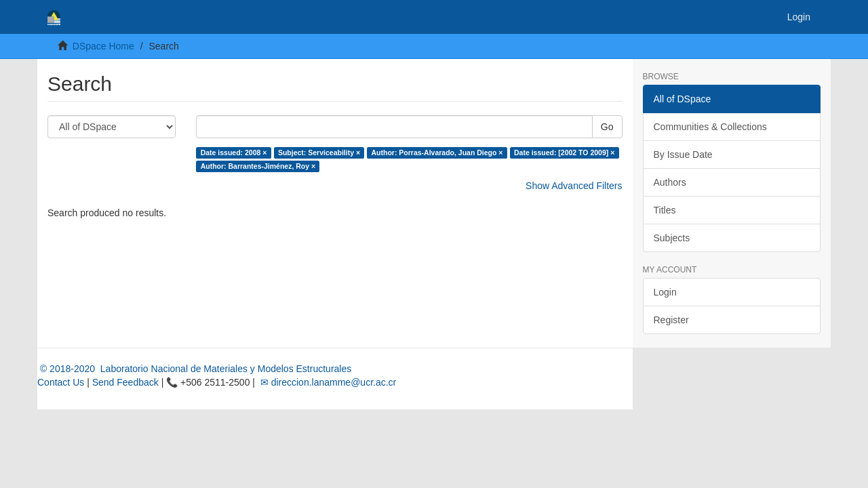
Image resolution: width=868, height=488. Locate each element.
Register (671, 320)
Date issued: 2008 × (234, 152)
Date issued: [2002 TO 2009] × (564, 152)
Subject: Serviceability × (319, 152)
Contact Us (61, 382)
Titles (665, 210)
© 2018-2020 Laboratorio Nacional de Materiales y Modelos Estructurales (194, 369)
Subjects (672, 238)
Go (607, 127)
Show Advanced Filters (574, 186)
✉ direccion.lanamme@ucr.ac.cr (327, 382)
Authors (670, 182)
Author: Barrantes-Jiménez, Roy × (258, 166)
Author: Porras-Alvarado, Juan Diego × (437, 152)
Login (665, 292)
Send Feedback (125, 382)
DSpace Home (103, 46)
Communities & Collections (710, 127)
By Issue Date (683, 155)
